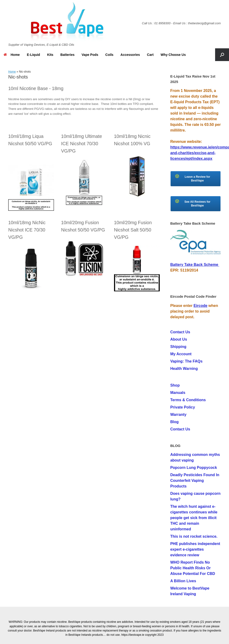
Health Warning (184, 369)
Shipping (178, 347)
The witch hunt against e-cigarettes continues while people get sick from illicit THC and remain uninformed (194, 518)
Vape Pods (90, 55)
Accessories (130, 55)
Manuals (178, 393)
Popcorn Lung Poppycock (194, 468)
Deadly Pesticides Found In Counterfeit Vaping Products (195, 481)
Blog (175, 422)
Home (12, 55)
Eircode (200, 306)
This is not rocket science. (194, 536)
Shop (175, 385)
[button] (222, 55)
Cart (150, 55)
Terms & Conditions (188, 400)
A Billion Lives (183, 581)
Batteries (67, 55)
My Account (181, 354)
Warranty (178, 415)
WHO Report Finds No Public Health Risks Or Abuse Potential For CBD (193, 568)
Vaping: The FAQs (186, 361)
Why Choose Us (173, 55)
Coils (109, 55)
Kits (50, 55)
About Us (179, 339)
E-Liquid (33, 55)
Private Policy (183, 407)
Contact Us (180, 332)
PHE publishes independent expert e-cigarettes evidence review (195, 549)
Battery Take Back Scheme (195, 265)
